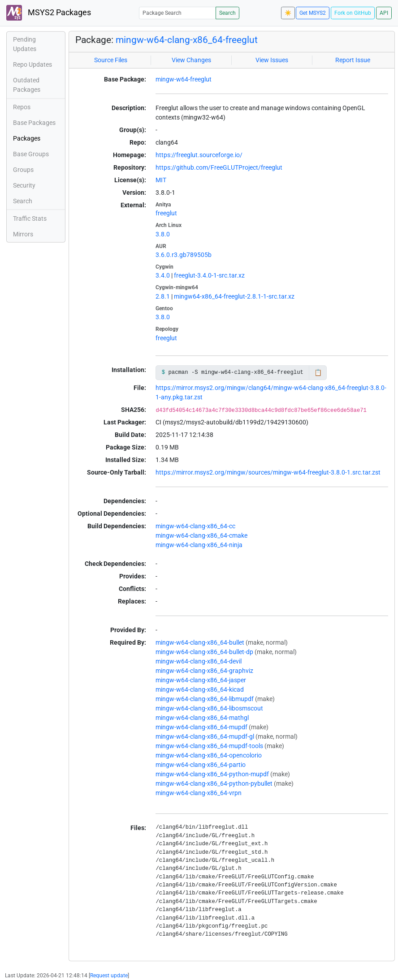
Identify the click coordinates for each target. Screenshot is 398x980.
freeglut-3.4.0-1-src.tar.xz (209, 275)
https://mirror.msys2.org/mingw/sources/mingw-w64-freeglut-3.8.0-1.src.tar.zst (268, 472)
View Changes (191, 60)
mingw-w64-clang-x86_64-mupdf (201, 727)
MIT (161, 180)
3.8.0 (163, 234)
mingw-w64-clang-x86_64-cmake (201, 535)
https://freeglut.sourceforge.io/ (199, 155)
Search (227, 13)
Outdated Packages (27, 85)
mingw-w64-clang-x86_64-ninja (199, 545)
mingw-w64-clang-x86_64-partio (201, 765)
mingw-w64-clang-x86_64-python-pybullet (214, 783)
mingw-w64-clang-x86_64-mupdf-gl (205, 736)
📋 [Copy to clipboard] (318, 372)
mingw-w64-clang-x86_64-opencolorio (209, 755)
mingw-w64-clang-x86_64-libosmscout (209, 708)
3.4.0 (163, 275)
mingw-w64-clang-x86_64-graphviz (204, 671)
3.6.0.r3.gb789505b (184, 255)
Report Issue (353, 60)
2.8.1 (163, 296)
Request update (109, 976)
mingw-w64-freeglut (184, 79)
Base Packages (34, 123)
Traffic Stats (30, 218)
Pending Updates (25, 44)
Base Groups (31, 154)
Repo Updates (32, 64)
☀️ (288, 13)
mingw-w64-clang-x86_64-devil (199, 661)
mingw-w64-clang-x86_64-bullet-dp (204, 652)
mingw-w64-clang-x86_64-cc (195, 526)
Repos (22, 107)
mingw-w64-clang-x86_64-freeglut (187, 40)
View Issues (272, 60)
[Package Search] (177, 13)
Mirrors (23, 234)
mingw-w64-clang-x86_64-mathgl (202, 718)
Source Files (111, 60)
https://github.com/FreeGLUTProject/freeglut (219, 167)
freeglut (166, 213)
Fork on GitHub (353, 13)
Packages (27, 138)
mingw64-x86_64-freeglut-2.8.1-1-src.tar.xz (234, 296)
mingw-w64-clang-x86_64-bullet (200, 642)
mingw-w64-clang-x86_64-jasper (201, 680)
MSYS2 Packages (49, 13)
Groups (23, 170)
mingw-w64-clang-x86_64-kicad (200, 689)
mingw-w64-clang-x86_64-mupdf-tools (209, 746)
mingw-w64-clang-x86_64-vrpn (199, 793)
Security (24, 185)
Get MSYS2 (313, 13)
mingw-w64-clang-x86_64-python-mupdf (212, 774)
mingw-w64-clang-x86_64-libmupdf (205, 699)
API (384, 13)
